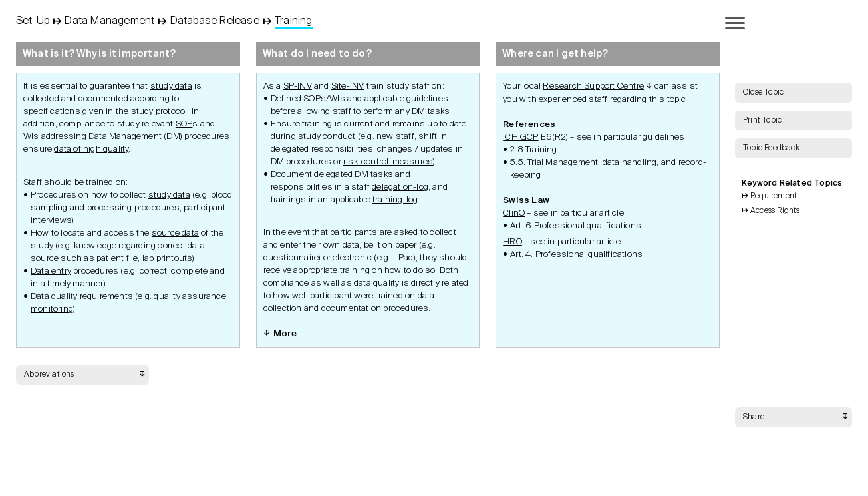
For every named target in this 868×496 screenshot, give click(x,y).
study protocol (159, 112)
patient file (117, 259)
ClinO (514, 213)
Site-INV (348, 86)
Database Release (215, 21)
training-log (395, 200)
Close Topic (763, 93)
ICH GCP (520, 137)
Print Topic (762, 121)
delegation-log (400, 187)
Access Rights (775, 211)
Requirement (774, 196)
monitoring (52, 309)
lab (148, 259)
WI (28, 137)
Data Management (125, 137)
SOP (184, 124)
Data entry (51, 271)
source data (175, 233)
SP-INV (298, 86)
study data (171, 86)
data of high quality (91, 149)
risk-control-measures (388, 162)
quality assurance (190, 297)
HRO (512, 242)
